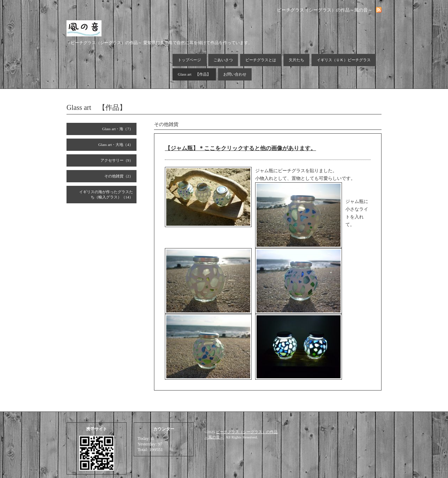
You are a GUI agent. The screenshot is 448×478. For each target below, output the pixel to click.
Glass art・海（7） (118, 129)
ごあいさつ (223, 60)
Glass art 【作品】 (194, 74)
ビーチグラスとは (261, 60)
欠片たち (296, 60)
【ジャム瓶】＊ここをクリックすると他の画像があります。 (240, 148)
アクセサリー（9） (117, 160)
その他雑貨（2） (119, 176)
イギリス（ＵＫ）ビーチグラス (344, 60)
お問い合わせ (235, 74)
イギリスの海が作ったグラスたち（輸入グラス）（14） (106, 194)
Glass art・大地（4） (116, 145)
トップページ (189, 60)
